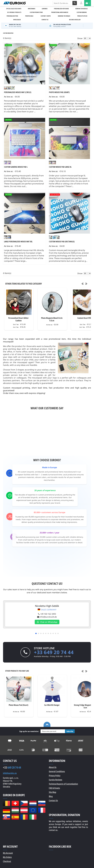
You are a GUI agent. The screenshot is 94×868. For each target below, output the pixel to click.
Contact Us (53, 801)
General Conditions (57, 772)
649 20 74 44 (12, 768)
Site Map (53, 793)
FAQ (54, 789)
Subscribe (70, 732)
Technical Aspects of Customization (63, 785)
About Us (53, 768)
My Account (8, 854)
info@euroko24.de (46, 618)
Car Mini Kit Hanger (52, 706)
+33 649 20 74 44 (54, 653)
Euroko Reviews (56, 781)
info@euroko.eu (10, 774)
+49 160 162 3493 (46, 615)
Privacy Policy (55, 776)
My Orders (7, 858)
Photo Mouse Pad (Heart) (18, 706)
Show (80, 38)
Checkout (7, 862)
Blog (51, 797)
